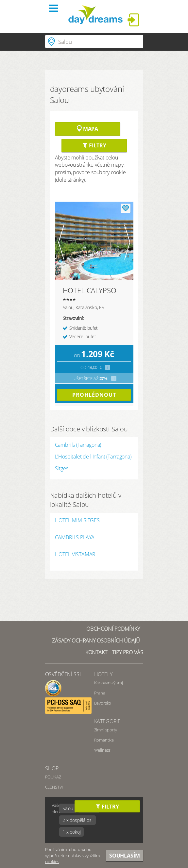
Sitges (62, 468)
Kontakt (96, 652)
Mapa (87, 129)
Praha (100, 693)
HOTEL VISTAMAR (75, 555)
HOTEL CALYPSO (90, 290)
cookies (52, 861)
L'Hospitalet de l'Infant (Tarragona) (93, 457)
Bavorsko (103, 703)
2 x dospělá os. (77, 820)
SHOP (52, 768)
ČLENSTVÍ (54, 787)
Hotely (103, 674)
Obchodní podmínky (113, 629)
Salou (68, 808)
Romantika (104, 740)
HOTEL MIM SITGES (77, 521)
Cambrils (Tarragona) (78, 445)
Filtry (94, 145)
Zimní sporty (106, 730)
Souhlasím (125, 856)
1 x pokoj (72, 832)
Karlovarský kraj (109, 683)
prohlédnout (94, 395)
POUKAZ (53, 777)
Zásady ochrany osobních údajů (96, 641)
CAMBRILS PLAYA (75, 538)
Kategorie (108, 721)
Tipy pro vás (128, 652)
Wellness (103, 750)
